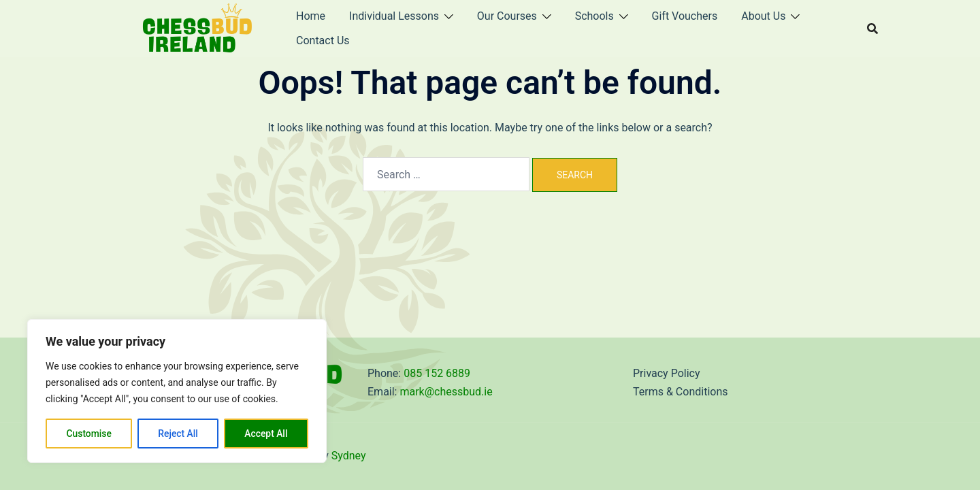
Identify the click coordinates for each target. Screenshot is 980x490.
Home (311, 16)
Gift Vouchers (685, 16)
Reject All (178, 434)
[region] (177, 391)
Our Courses (507, 16)
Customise (89, 434)
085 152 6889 (437, 373)
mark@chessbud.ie (446, 392)
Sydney (349, 456)
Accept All (266, 434)
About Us (763, 16)
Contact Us (323, 40)
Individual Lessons (394, 16)
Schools (594, 16)
